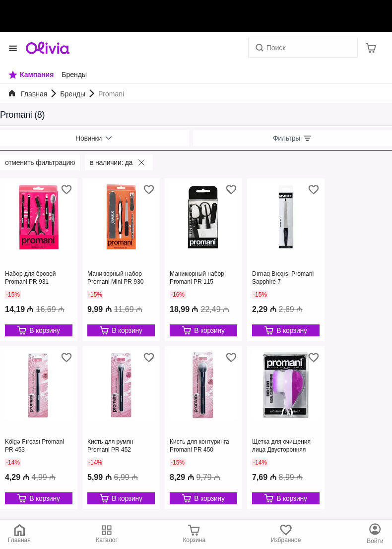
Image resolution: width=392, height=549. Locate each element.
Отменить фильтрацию (40, 162)
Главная (34, 94)
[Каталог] (375, 534)
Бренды (73, 94)
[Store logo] (48, 48)
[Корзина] (371, 48)
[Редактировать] (39, 330)
